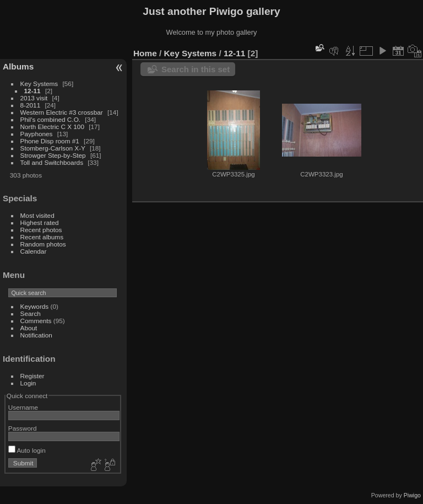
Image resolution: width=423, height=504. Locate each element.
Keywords (35, 306)
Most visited (37, 215)
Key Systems (39, 84)
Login (28, 383)
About (29, 328)
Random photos (43, 244)
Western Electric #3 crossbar (62, 112)
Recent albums (42, 237)
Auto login (27, 450)
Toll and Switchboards (52, 162)
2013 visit (34, 98)
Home (145, 53)
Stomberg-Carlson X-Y (53, 148)
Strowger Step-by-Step (53, 155)
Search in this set (196, 69)
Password (23, 428)
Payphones (37, 134)
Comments (36, 321)
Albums (18, 66)
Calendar (34, 251)
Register (32, 376)
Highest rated (40, 222)
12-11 (32, 91)
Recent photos (41, 230)
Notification (36, 335)
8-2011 (31, 105)
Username (23, 407)
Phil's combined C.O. (51, 119)
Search (31, 313)
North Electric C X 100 (52, 127)
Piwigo (412, 495)
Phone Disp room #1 (50, 141)
